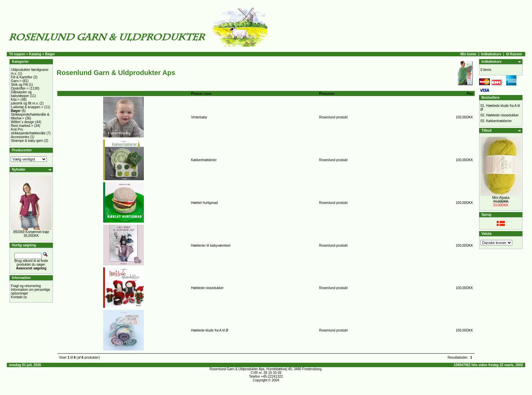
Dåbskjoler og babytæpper (21, 94)
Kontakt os (19, 297)
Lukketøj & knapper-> (27, 107)
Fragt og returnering (26, 286)
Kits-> (15, 100)
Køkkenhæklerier (204, 160)
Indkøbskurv (491, 54)
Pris (470, 93)
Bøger (50, 54)
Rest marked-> (22, 126)
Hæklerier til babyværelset (211, 246)
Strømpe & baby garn (27, 141)
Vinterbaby (199, 117)
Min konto (468, 54)
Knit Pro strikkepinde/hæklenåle (28, 131)
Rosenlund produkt (334, 117)
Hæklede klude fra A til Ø (210, 330)
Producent (327, 93)
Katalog (35, 54)
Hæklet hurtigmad (204, 203)
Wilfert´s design (23, 122)
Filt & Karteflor (22, 77)
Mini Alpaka (501, 198)
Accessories (20, 137)
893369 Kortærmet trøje (31, 232)
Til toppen (17, 54)
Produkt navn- (202, 93)
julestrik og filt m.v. (25, 103)
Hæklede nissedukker (207, 288)
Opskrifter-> (20, 88)
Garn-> (16, 81)
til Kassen (514, 54)
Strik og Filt (19, 85)
